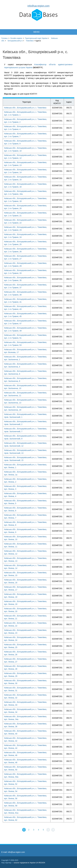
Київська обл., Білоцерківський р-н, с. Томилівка (25, 108)
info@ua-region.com (38, 6)
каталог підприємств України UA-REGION (29, 863)
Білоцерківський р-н (15, 41)
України (36, 38)
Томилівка (30, 41)
